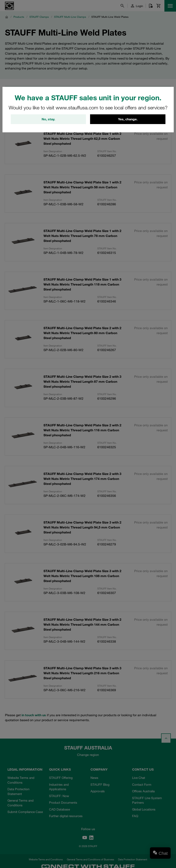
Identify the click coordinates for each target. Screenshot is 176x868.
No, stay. (48, 119)
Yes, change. (128, 119)
